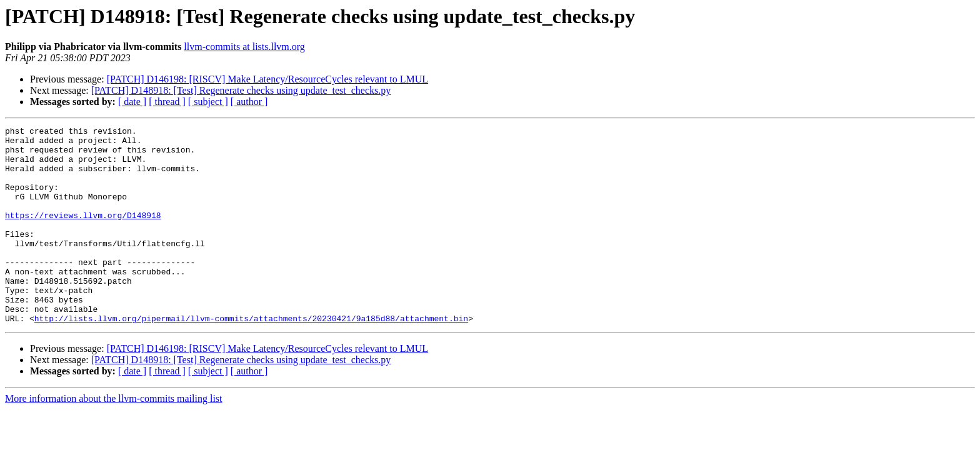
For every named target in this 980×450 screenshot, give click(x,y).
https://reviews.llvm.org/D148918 (83, 234)
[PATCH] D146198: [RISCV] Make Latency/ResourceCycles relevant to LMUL (267, 79)
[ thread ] (167, 102)
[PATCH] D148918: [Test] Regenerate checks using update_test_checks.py (241, 90)
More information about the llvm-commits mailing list (114, 438)
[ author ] (249, 102)
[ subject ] (208, 102)
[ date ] (132, 102)
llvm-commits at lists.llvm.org (244, 47)
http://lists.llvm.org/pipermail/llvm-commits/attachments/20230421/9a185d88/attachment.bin (251, 357)
